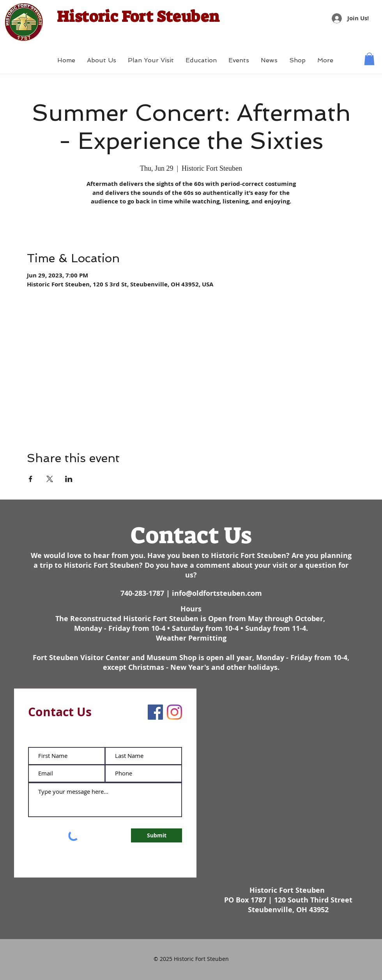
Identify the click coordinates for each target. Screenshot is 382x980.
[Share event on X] (50, 479)
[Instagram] (174, 712)
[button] (369, 59)
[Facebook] (155, 712)
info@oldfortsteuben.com (217, 593)
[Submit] (157, 835)
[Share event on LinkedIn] (69, 479)
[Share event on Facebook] (31, 479)
